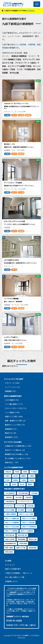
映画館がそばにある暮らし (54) (17, 454)
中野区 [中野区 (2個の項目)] (25, 472)
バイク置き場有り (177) (14, 404)
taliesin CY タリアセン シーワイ (16, 103)
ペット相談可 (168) (12, 412)
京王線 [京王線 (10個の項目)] (30, 510)
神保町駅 (21, 347)
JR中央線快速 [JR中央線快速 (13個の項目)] (10, 493)
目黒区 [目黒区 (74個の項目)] (14, 484)
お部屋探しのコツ (11, 581)
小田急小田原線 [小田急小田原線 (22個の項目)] (10, 514)
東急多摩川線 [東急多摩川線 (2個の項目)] (22, 535)
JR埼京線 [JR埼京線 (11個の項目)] (8, 497)
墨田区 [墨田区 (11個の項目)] (24, 476)
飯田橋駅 (28, 115)
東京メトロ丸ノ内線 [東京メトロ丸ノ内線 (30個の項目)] (26, 514)
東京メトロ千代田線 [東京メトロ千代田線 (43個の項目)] (29, 518)
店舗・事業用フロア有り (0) (15, 421)
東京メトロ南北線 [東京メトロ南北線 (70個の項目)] (28, 523)
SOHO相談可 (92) (12, 400)
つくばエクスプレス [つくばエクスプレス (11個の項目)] (25, 501)
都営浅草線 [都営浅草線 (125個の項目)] (9, 552)
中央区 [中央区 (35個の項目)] (17, 472)
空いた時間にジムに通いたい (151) (18, 458)
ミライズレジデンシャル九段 (14, 221)
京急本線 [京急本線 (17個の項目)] (30, 506)
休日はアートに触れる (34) (15, 450)
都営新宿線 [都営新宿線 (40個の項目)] (33, 548)
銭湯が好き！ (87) (12, 462)
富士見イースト (10, 144)
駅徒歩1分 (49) (11, 433)
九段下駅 (14, 115)
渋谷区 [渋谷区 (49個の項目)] (32, 480)
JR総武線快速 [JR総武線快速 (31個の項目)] (10, 501)
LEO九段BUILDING (11, 260)
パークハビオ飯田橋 (11, 298)
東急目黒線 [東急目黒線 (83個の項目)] (23, 543)
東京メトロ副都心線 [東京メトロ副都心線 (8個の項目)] (12, 518)
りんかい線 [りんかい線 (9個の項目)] (20, 506)
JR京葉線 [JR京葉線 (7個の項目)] (34, 493)
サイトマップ (10, 565)
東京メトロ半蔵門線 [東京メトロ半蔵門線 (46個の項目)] (12, 523)
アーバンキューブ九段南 (13, 183)
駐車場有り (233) (11, 437)
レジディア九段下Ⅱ (11, 337)
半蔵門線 (32, 44)
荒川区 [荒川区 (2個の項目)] (22, 484)
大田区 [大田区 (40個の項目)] (32, 476)
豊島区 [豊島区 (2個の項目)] (30, 484)
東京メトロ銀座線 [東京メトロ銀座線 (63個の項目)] (27, 531)
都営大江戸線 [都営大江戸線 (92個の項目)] (21, 548)
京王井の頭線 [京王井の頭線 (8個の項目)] (10, 510)
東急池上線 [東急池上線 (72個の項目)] (33, 539)
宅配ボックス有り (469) (14, 417)
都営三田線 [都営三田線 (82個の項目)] (9, 548)
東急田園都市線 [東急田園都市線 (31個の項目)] (10, 543)
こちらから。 (31, 11)
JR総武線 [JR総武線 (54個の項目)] (28, 497)
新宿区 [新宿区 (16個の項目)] (16, 480)
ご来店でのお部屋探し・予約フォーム (19, 573)
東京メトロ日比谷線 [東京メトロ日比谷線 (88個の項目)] (12, 527)
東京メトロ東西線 (19, 44)
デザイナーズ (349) (12, 383)
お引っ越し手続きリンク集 (15, 577)
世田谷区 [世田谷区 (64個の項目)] (8, 472)
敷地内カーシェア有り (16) (15, 425)
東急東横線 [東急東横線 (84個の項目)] (22, 539)
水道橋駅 (21, 115)
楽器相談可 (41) (11, 429)
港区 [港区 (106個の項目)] (7, 484)
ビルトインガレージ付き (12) (16, 408)
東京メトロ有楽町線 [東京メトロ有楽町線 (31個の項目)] (29, 527)
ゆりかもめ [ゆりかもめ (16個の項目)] (9, 506)
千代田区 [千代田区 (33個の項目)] (34, 472)
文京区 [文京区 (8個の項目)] (8, 480)
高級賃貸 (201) (11, 391)
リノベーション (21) (12, 387)
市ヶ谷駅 (21, 192)
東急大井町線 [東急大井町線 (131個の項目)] (10, 539)
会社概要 (8, 561)
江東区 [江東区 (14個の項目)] (24, 480)
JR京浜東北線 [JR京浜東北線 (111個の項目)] (23, 493)
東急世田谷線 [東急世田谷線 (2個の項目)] (10, 535)
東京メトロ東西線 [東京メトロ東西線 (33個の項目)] (11, 531)
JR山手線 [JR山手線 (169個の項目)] (18, 497)
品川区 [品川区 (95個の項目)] (16, 476)
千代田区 (7, 115)
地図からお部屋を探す (13, 569)
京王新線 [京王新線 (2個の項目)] (21, 510)
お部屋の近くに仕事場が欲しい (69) (18, 446)
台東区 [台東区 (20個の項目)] (8, 476)
